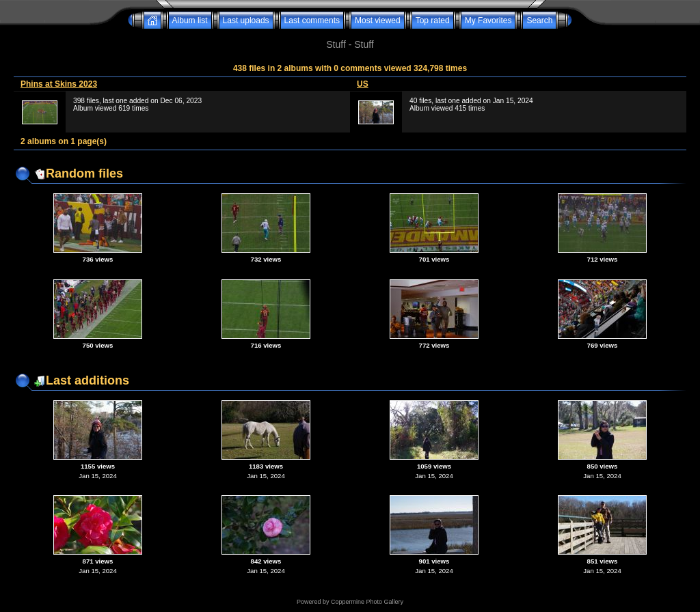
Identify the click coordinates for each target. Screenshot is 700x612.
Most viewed (378, 20)
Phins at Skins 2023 (59, 84)
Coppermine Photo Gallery (367, 602)
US (363, 84)
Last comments (312, 20)
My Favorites (488, 20)
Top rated (433, 20)
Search (539, 20)
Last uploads (246, 20)
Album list (190, 20)
